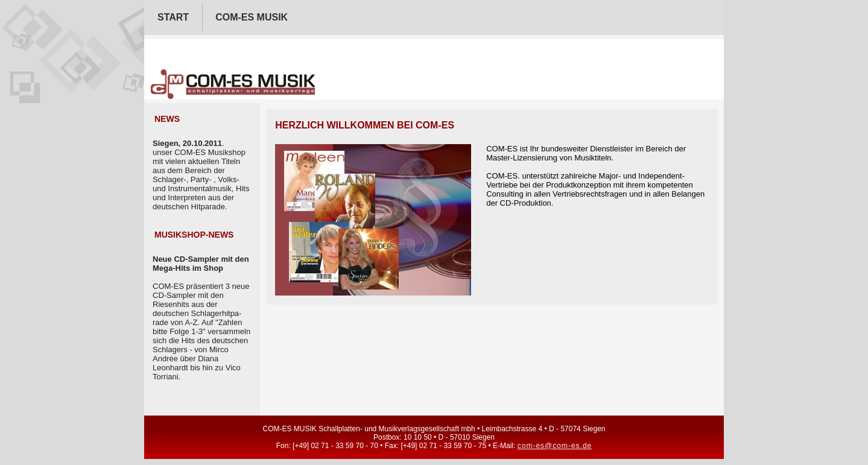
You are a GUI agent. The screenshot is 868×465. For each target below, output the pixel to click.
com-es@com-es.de (555, 446)
